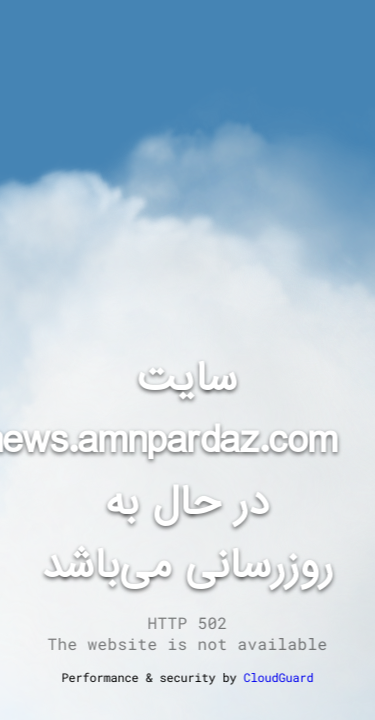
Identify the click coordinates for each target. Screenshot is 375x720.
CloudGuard (279, 677)
